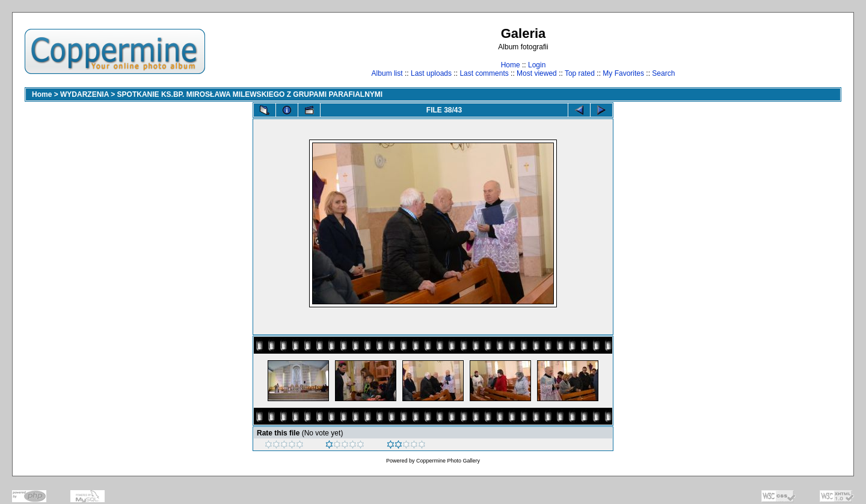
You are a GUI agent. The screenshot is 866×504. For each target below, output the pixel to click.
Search (663, 73)
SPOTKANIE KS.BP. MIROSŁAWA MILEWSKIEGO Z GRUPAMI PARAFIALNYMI (250, 94)
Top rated (580, 73)
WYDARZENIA (84, 94)
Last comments (484, 73)
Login (537, 65)
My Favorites (623, 73)
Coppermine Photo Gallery (448, 461)
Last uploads (431, 73)
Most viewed (537, 73)
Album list (387, 73)
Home (511, 65)
